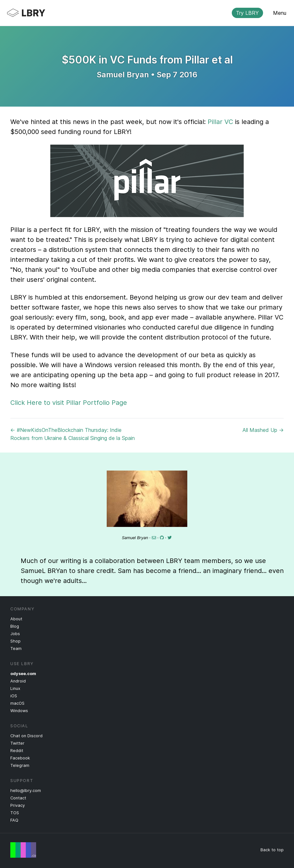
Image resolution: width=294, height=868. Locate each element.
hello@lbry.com (26, 791)
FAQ (14, 820)
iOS (14, 696)
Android (18, 681)
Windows (19, 711)
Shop (15, 641)
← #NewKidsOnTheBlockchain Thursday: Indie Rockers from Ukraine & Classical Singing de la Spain (73, 434)
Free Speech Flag (23, 850)
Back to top (272, 850)
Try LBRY (247, 13)
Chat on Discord (26, 736)
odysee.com (23, 674)
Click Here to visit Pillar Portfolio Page (69, 403)
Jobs (15, 634)
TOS (15, 813)
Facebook (20, 758)
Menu (280, 13)
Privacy (18, 805)
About (16, 619)
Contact (18, 798)
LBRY (137, 13)
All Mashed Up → (263, 430)
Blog (15, 626)
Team (16, 649)
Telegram (20, 765)
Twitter (17, 743)
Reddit (17, 751)
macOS (17, 703)
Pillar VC (220, 122)
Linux (15, 688)
